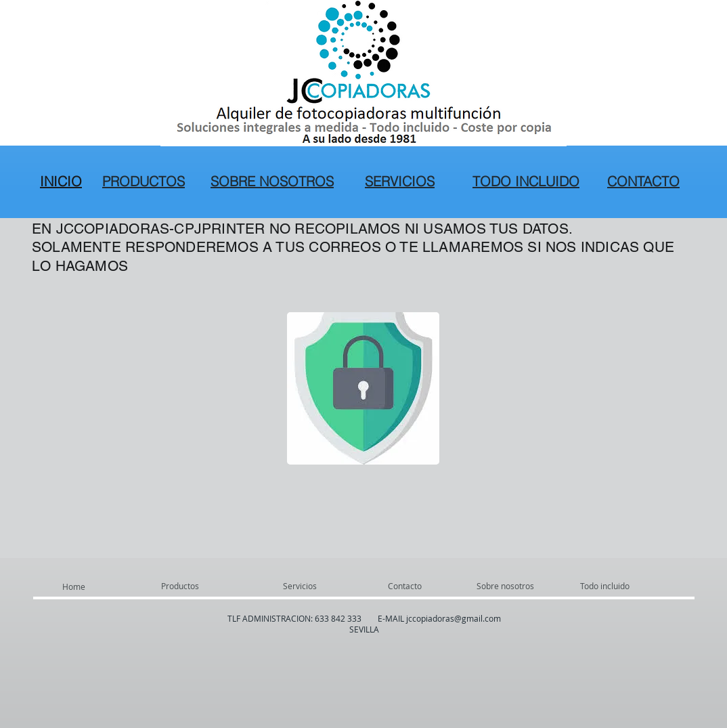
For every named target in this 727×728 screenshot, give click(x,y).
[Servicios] (320, 586)
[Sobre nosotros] (528, 586)
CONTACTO (643, 181)
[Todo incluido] (632, 586)
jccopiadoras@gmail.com (454, 618)
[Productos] (198, 586)
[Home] (98, 586)
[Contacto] (420, 586)
